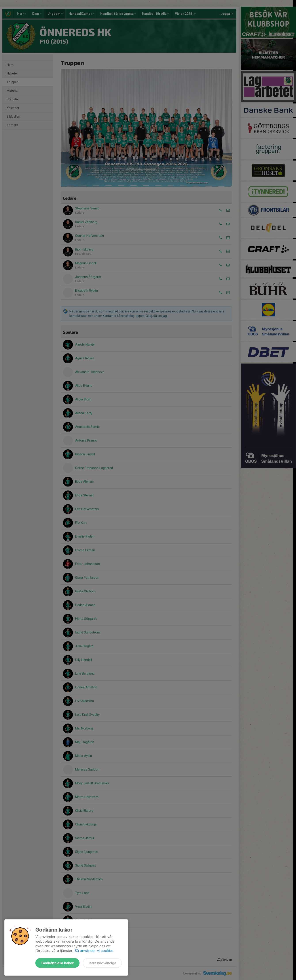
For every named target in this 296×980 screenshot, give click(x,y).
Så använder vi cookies (94, 951)
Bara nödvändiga (102, 963)
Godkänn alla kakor (57, 963)
